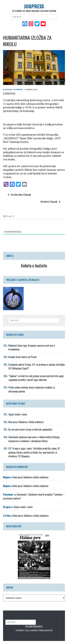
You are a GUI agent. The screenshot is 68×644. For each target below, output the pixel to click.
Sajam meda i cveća (18, 414)
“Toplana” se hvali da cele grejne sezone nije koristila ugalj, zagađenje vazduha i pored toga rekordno (36, 378)
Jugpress (18, 89)
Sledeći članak (50, 202)
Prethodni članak (19, 195)
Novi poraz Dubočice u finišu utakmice (26, 422)
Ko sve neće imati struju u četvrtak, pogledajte (30, 430)
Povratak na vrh (46, 630)
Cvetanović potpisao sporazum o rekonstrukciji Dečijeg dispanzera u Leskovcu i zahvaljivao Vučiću (34, 439)
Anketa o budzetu (34, 266)
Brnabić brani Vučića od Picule (22, 357)
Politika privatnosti (34, 626)
